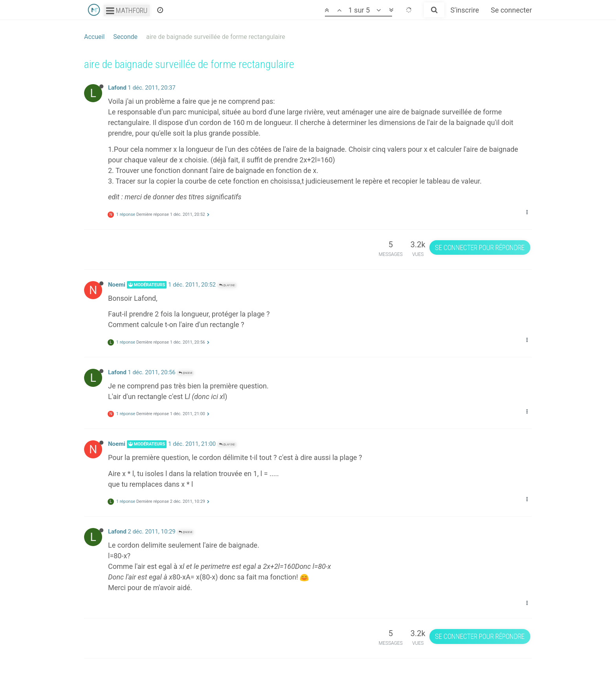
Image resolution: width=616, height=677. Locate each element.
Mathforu (127, 10)
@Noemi (185, 373)
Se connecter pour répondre (480, 247)
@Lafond (227, 285)
